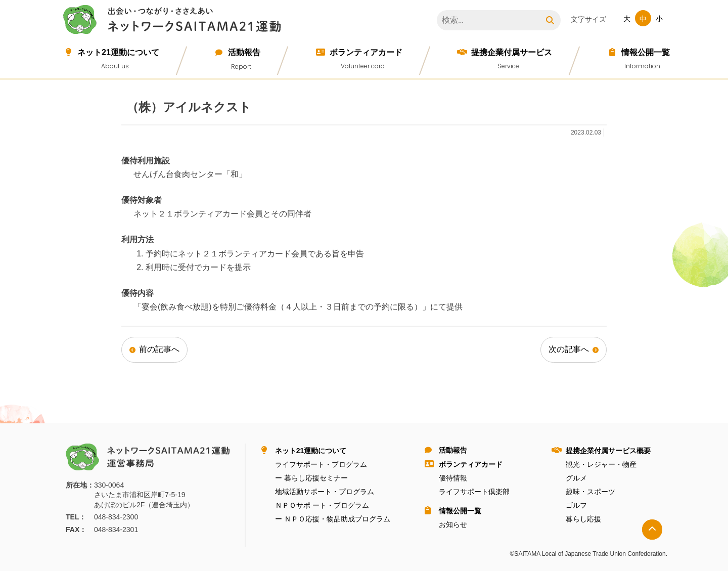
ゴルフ (576, 505)
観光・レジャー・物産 (601, 464)
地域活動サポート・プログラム (325, 492)
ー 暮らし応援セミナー (311, 478)
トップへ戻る (652, 530)
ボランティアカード (366, 52)
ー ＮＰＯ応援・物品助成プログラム (333, 519)
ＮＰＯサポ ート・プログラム (322, 505)
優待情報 (453, 478)
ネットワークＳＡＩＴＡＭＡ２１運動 (174, 21)
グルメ (576, 478)
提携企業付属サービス (512, 52)
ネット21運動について (118, 52)
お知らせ (453, 524)
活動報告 (244, 52)
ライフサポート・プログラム (321, 464)
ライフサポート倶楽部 (474, 492)
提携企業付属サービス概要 (608, 451)
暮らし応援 (583, 519)
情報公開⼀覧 (646, 52)
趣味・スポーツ (590, 492)
